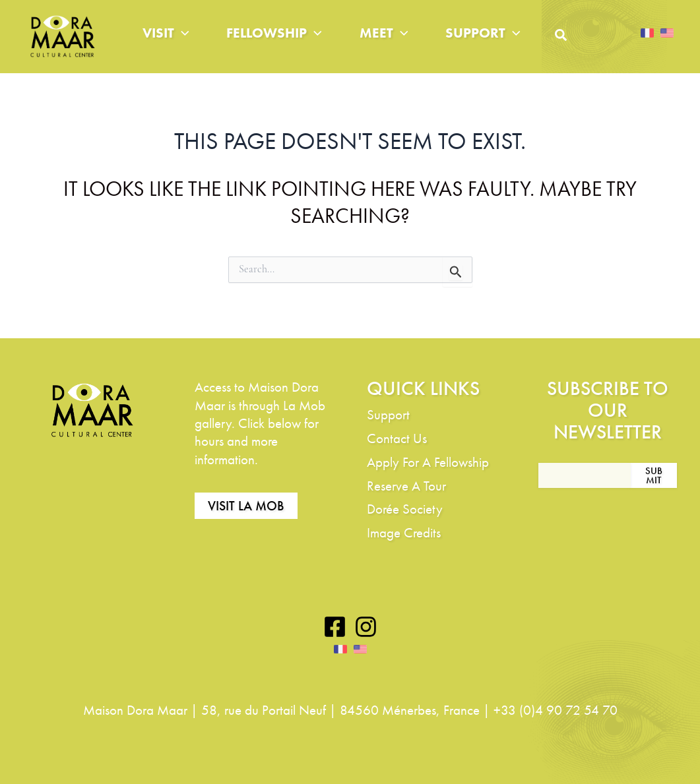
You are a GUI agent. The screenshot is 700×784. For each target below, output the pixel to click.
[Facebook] (335, 627)
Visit (166, 33)
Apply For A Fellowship (428, 462)
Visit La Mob (246, 506)
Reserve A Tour (406, 486)
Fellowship (274, 33)
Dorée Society (405, 509)
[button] (561, 38)
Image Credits (404, 532)
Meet (384, 33)
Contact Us (397, 438)
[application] (182, 33)
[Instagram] (366, 627)
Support (483, 33)
